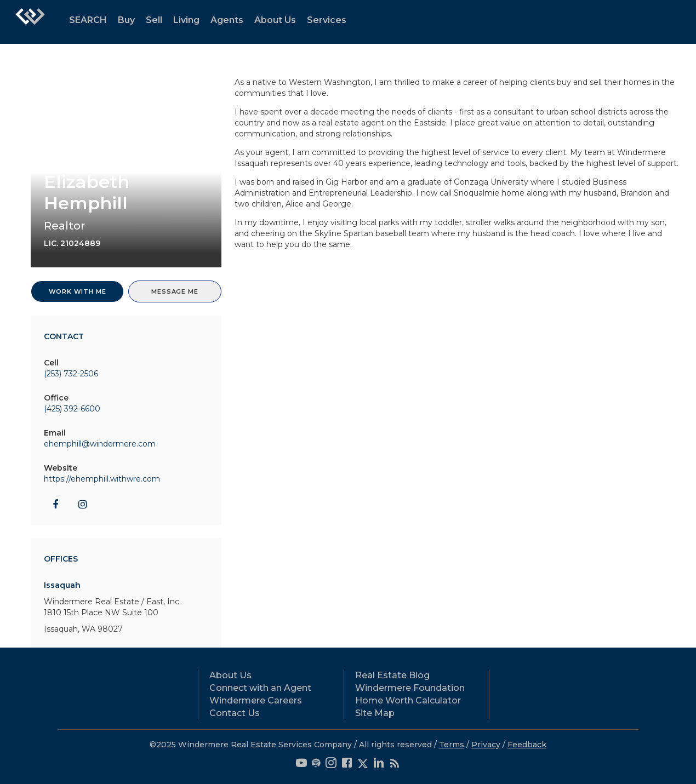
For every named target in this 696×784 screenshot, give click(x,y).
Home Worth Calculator (408, 700)
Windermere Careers (256, 700)
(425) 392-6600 (72, 409)
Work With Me (78, 291)
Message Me (175, 291)
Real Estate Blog (392, 675)
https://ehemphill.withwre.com (102, 479)
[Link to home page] (30, 22)
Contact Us (235, 713)
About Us (275, 20)
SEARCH (88, 20)
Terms (452, 745)
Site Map (375, 713)
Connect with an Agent (260, 688)
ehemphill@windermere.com (100, 444)
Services (327, 20)
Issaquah (62, 585)
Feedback (527, 745)
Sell (154, 20)
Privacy (486, 745)
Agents (227, 20)
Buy (126, 20)
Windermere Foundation (410, 688)
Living (186, 20)
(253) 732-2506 (71, 374)
